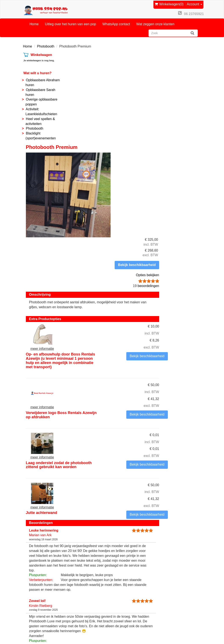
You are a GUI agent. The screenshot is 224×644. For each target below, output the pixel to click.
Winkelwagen (41, 53)
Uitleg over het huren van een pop (70, 22)
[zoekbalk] (168, 31)
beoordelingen (185, 108)
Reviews (125, 604)
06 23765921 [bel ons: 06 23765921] (39, 603)
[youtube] (189, 628)
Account (195, 4)
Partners (78, 599)
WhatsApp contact (116, 22)
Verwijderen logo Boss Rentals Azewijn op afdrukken (132, 228)
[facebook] (182, 628)
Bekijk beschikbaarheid (182, 87)
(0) (170, 4)
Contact (78, 594)
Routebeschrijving (132, 614)
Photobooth (46, 44)
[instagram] (197, 628)
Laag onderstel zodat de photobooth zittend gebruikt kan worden (133, 275)
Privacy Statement (132, 609)
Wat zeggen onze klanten (155, 22)
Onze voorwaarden (133, 590)
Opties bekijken (186, 97)
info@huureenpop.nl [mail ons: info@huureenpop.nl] (44, 610)
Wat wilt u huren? (37, 71)
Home (34, 22)
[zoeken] (192, 31)
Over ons (79, 590)
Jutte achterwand (120, 316)
